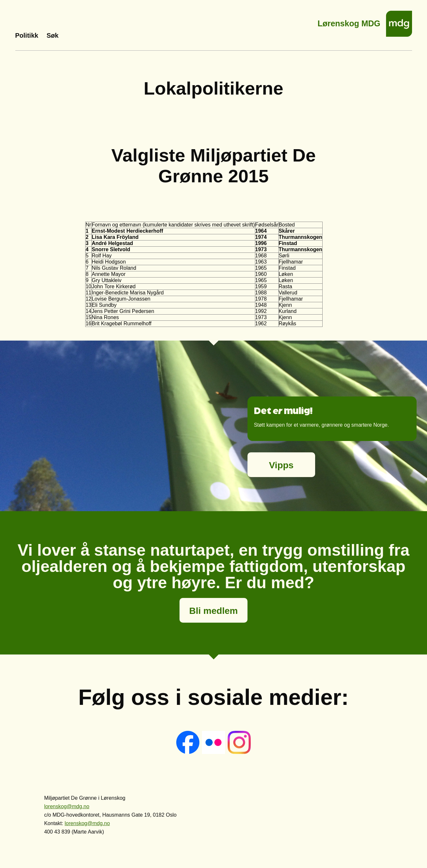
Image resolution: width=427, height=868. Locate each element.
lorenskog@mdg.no (67, 806)
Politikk (27, 35)
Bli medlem (214, 611)
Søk (53, 35)
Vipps (281, 465)
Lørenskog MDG (349, 22)
